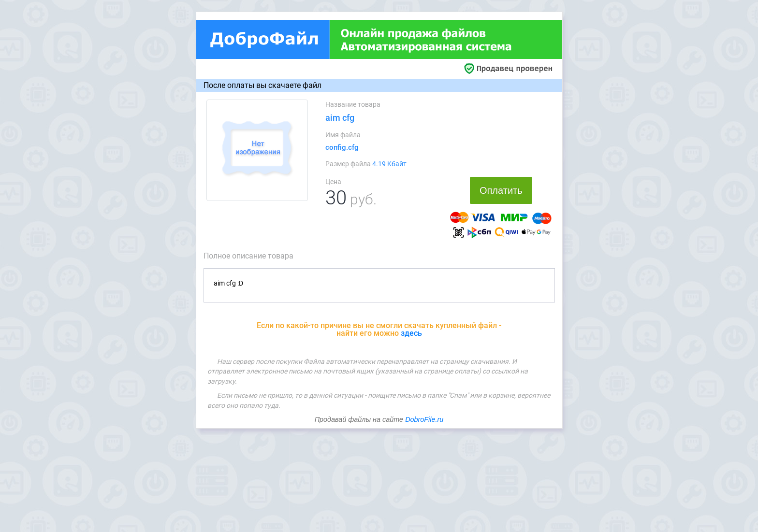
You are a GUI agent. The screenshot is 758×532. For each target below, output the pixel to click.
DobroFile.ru (424, 419)
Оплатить (501, 190)
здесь (411, 333)
